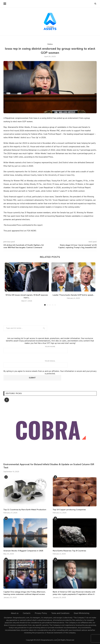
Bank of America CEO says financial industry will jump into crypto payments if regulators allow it (74, 593)
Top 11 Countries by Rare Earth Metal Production (25, 510)
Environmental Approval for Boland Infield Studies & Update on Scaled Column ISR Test (49, 466)
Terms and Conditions (60, 613)
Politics (50, 44)
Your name (50, 349)
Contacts (27, 613)
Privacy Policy (41, 613)
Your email (50, 364)
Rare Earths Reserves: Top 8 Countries (69, 551)
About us (15, 613)
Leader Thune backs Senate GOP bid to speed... (73, 295)
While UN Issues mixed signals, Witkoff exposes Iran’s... (27, 296)
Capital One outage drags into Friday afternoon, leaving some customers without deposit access (25, 593)
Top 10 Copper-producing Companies (69, 510)
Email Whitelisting (82, 613)
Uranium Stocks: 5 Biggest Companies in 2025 (23, 551)
